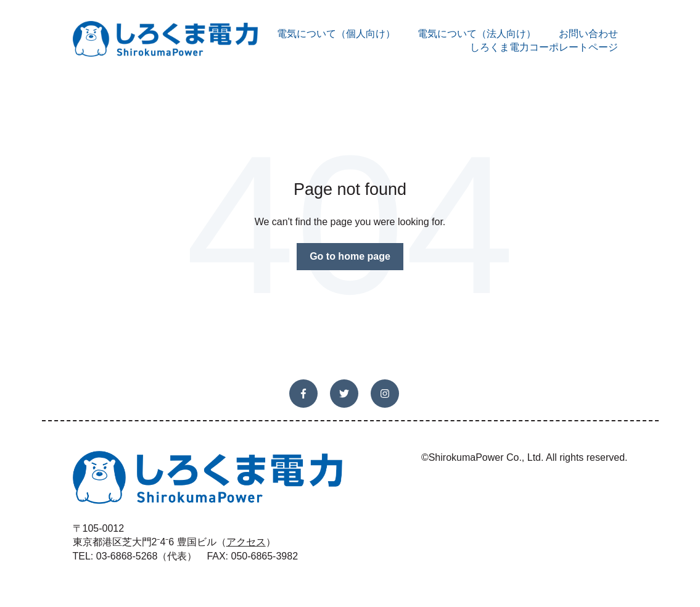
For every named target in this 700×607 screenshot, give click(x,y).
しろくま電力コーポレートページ (544, 47)
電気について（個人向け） (336, 34)
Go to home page (350, 256)
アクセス (246, 542)
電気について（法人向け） (477, 34)
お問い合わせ (588, 34)
